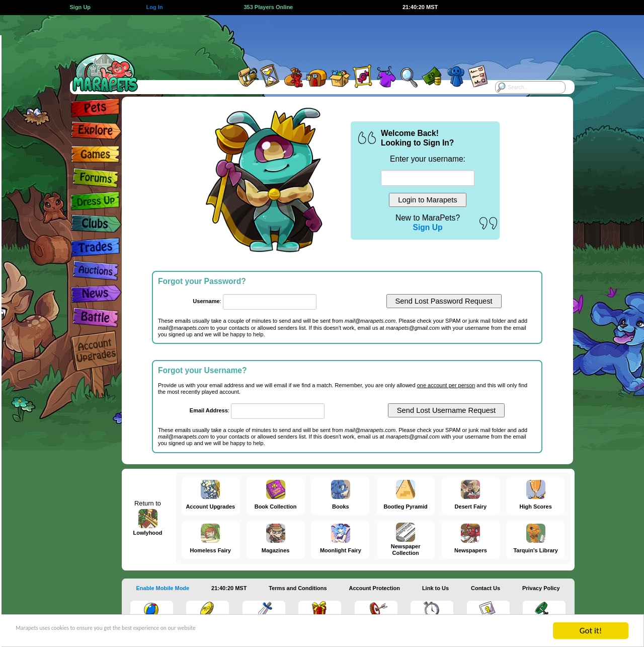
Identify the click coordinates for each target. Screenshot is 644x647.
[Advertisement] (313, 38)
